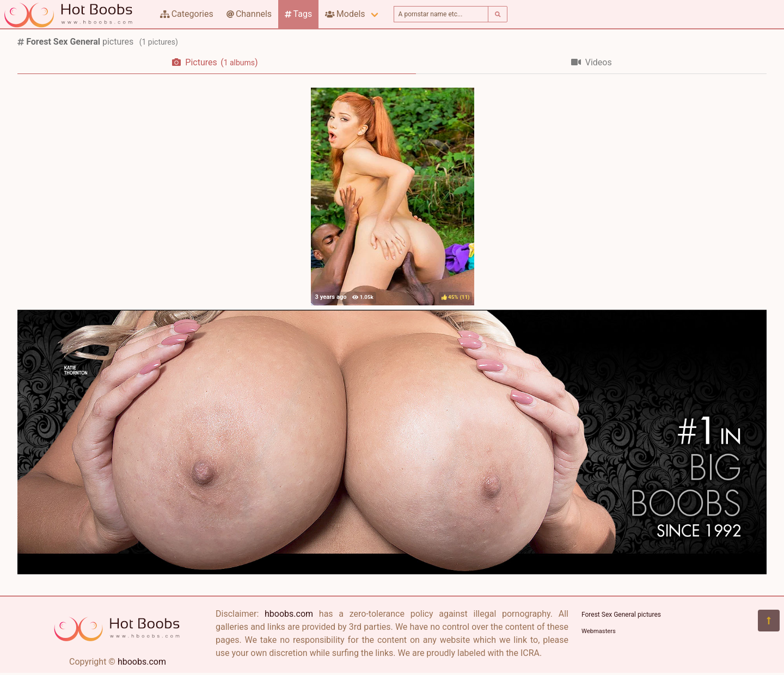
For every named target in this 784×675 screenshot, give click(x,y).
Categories (187, 14)
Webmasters (599, 631)
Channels (249, 14)
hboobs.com (142, 662)
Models (345, 14)
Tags (298, 14)
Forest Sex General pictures (621, 615)
